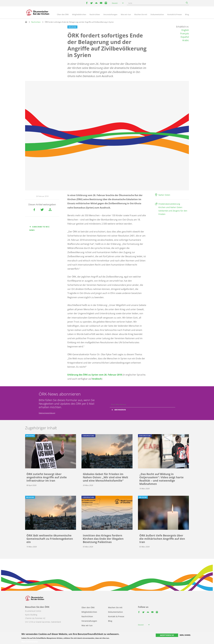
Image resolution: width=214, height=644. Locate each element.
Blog (187, 14)
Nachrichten (95, 14)
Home (26, 22)
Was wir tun (126, 14)
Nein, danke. (185, 635)
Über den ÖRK (63, 14)
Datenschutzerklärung (47, 413)
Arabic (186, 40)
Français (185, 33)
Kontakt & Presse (174, 14)
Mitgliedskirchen (79, 14)
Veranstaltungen (110, 14)
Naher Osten (164, 195)
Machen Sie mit (141, 14)
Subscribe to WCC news (40, 228)
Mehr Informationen (30, 642)
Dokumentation (157, 14)
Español (185, 37)
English (185, 30)
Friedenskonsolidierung (169, 204)
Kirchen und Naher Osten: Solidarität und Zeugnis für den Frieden (173, 211)
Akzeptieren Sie (167, 635)
